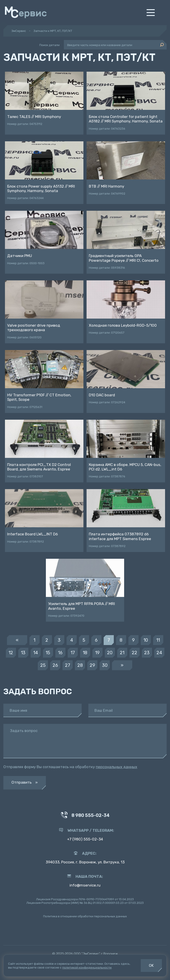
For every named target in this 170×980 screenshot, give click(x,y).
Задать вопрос (24, 731)
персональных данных (116, 767)
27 (68, 665)
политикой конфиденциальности (87, 967)
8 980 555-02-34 (85, 816)
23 (147, 653)
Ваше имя (18, 711)
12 (11, 653)
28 (80, 665)
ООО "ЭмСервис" (87, 954)
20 (110, 653)
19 (97, 653)
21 (122, 653)
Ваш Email (104, 711)
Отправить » (25, 782)
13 (23, 653)
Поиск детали (49, 45)
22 (134, 653)
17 (73, 653)
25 (43, 665)
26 (55, 665)
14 (36, 653)
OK (151, 965)
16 (60, 653)
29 (92, 665)
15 (48, 653)
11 (158, 640)
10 (146, 640)
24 (159, 653)
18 (85, 653)
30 (105, 665)
